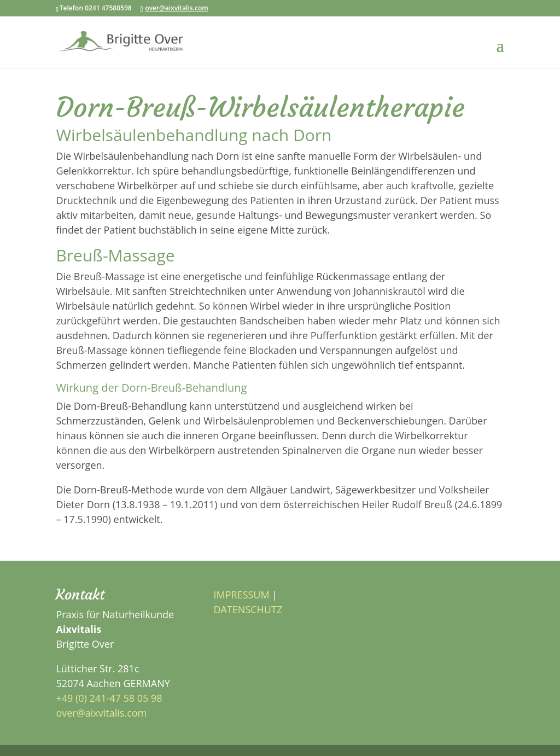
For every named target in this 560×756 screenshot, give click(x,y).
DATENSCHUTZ (248, 609)
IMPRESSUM (241, 595)
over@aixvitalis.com (101, 713)
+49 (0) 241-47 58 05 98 (109, 698)
